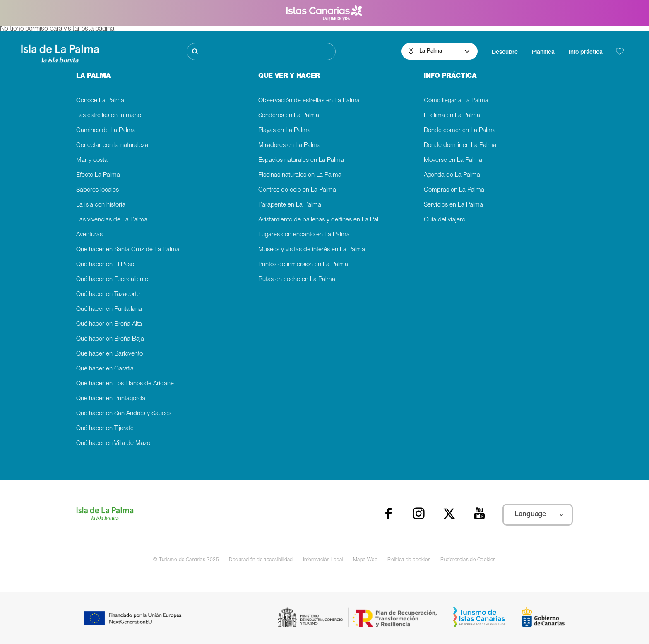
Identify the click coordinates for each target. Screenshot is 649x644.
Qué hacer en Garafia (105, 369)
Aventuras (89, 235)
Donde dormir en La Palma (460, 145)
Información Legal (323, 560)
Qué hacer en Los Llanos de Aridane (125, 384)
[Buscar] (261, 52)
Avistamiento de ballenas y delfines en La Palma (323, 220)
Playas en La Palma (285, 131)
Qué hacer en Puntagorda (111, 399)
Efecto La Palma (98, 175)
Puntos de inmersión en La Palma (303, 265)
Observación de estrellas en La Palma (309, 101)
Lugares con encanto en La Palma (304, 235)
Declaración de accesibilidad (261, 560)
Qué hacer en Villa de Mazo (113, 443)
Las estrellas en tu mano (109, 116)
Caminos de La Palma (106, 131)
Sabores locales (97, 190)
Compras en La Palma (454, 190)
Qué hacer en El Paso (105, 265)
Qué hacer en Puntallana (109, 309)
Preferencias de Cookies (468, 560)
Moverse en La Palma (453, 160)
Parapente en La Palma (290, 205)
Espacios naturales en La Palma (301, 160)
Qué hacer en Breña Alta (109, 324)
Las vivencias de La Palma (112, 220)
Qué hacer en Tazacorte (108, 294)
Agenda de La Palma (452, 175)
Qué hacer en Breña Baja (110, 339)
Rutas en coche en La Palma (297, 280)
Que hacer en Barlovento (109, 354)
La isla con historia (101, 205)
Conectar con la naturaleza (112, 145)
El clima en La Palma (452, 116)
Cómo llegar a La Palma (456, 101)
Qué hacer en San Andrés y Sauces (124, 414)
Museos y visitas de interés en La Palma (312, 250)
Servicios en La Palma (453, 205)
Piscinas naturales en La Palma (300, 175)
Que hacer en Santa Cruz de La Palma (128, 250)
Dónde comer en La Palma (460, 131)
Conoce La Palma (100, 101)
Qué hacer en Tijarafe (105, 429)
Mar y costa (92, 160)
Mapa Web (365, 560)
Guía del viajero (445, 220)
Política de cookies (409, 560)
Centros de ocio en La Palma (297, 190)
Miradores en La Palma (290, 145)
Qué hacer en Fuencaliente (112, 280)
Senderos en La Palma (289, 116)
